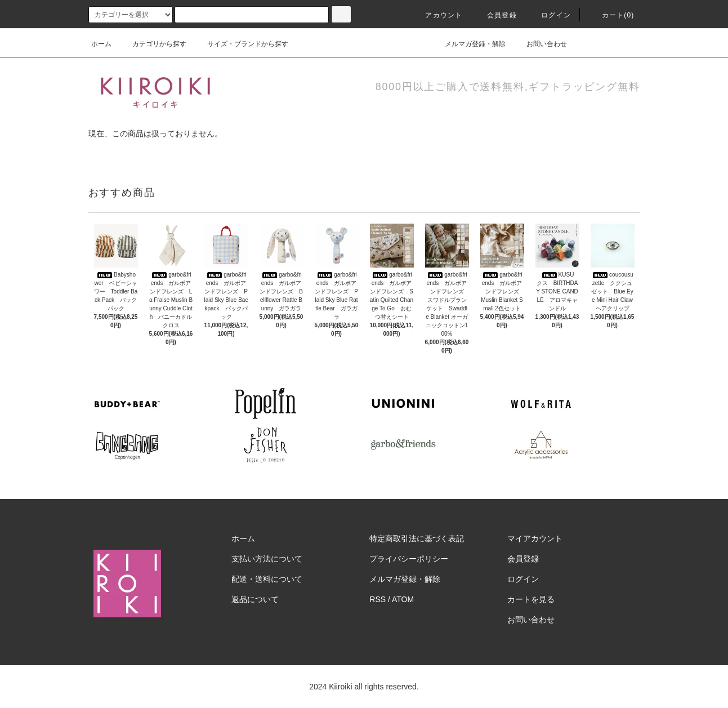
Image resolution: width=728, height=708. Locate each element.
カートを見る (531, 599)
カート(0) (611, 15)
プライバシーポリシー (409, 559)
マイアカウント (535, 538)
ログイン (549, 15)
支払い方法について (267, 559)
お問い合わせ (540, 44)
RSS (378, 599)
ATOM (403, 599)
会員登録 (495, 15)
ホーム (101, 44)
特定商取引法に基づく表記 (417, 538)
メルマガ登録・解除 (468, 44)
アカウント (437, 15)
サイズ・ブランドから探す (241, 44)
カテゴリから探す (153, 44)
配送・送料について (267, 579)
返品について (255, 599)
